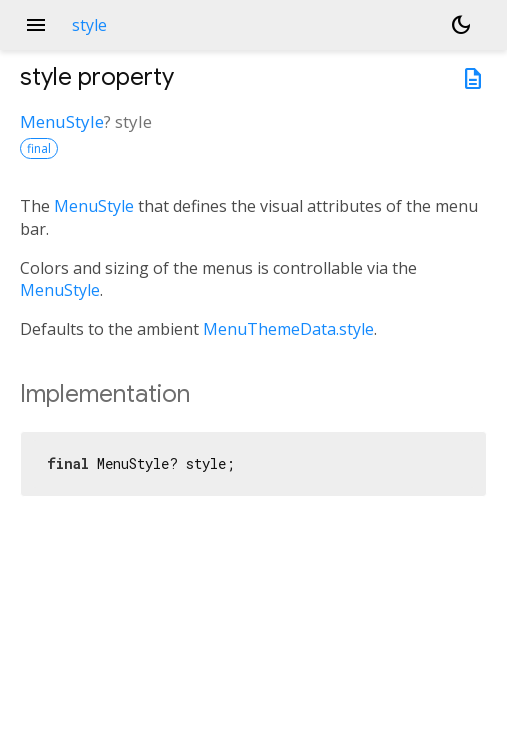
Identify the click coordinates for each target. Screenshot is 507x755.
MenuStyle (62, 121)
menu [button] (36, 25)
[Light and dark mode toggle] (461, 25)
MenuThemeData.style (288, 329)
